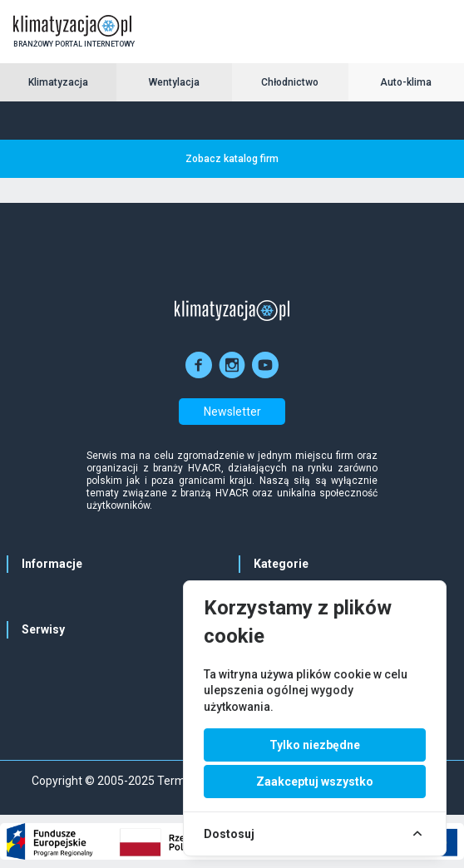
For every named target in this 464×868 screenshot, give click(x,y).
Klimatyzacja (58, 82)
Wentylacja (174, 82)
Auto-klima (406, 82)
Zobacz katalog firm (232, 159)
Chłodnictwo (290, 82)
